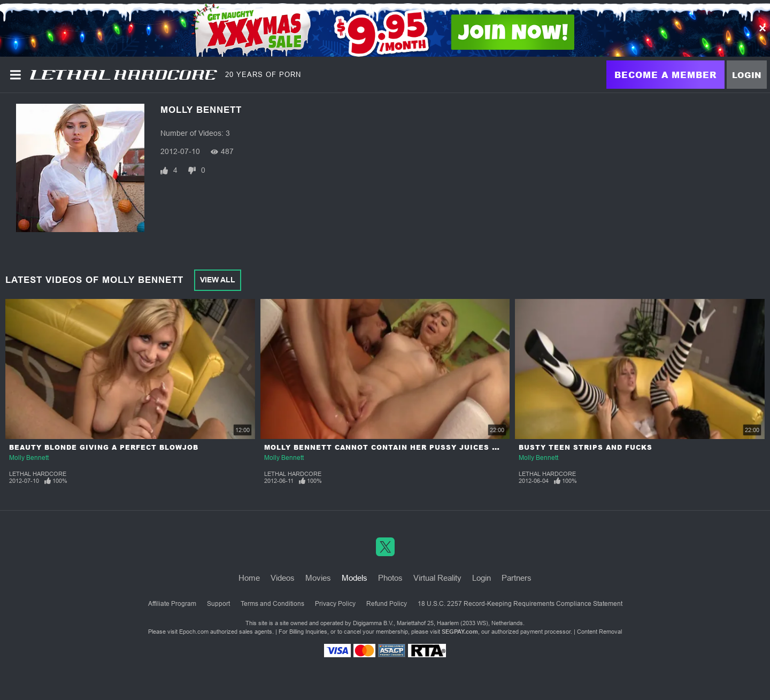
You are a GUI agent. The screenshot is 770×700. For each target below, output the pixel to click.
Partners (517, 578)
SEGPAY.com (460, 632)
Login (747, 75)
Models (355, 578)
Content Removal (599, 632)
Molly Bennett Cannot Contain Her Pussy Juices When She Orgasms (421, 447)
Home (249, 578)
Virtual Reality (437, 578)
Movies (318, 578)
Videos (283, 578)
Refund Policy (387, 604)
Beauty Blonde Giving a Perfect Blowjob (104, 447)
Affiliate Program (172, 604)
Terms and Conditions (272, 604)
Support (218, 604)
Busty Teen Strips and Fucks (586, 447)
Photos (390, 578)
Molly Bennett (29, 458)
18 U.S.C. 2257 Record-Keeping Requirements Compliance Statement (520, 604)
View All (218, 280)
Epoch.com (194, 632)
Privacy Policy (335, 604)
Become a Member (665, 75)
